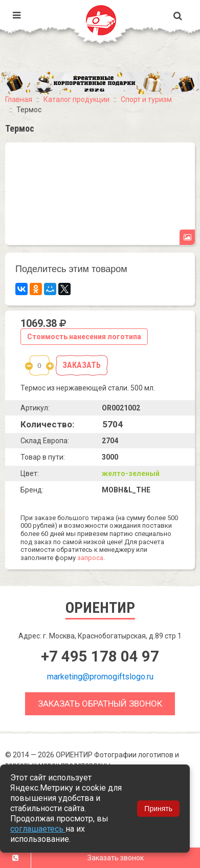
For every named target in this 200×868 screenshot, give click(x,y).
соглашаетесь (38, 829)
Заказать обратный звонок (100, 704)
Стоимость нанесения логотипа (84, 337)
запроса (90, 558)
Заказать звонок (116, 858)
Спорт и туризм (146, 99)
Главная (19, 99)
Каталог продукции (76, 99)
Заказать (82, 365)
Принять (158, 809)
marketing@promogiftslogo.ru (100, 677)
